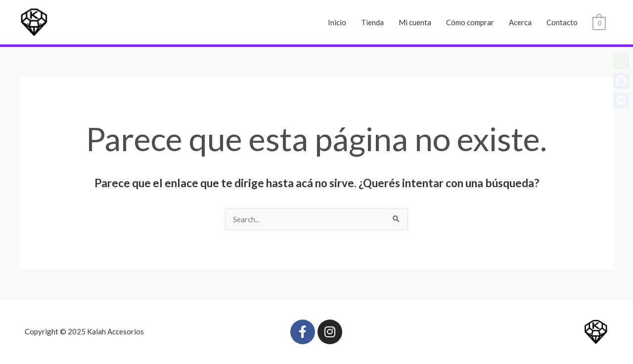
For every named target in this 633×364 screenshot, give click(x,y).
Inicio (337, 22)
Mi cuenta (415, 22)
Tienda (372, 22)
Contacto (562, 22)
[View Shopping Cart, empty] (599, 22)
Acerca (520, 22)
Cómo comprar (470, 22)
